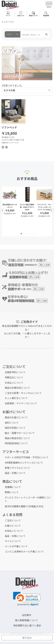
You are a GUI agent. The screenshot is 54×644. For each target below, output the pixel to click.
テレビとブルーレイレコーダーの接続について (28, 499)
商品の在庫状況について (17, 388)
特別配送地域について (16, 443)
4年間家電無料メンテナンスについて (24, 463)
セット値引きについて (16, 398)
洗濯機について (13, 487)
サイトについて (13, 541)
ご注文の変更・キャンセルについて (23, 393)
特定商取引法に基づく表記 (27, 625)
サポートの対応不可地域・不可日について (27, 457)
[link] (27, 599)
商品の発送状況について (17, 438)
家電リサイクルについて (17, 468)
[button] (21, 234)
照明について (12, 492)
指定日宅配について (15, 428)
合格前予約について (15, 372)
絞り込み (27, 638)
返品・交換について (15, 473)
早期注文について (14, 377)
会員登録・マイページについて (21, 403)
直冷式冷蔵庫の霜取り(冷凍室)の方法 (24, 506)
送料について (12, 423)
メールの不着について (16, 546)
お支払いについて (14, 383)
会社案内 (26, 615)
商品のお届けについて (16, 417)
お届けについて (13, 526)
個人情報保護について (26, 620)
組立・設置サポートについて (20, 433)
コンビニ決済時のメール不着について (24, 551)
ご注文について (13, 520)
